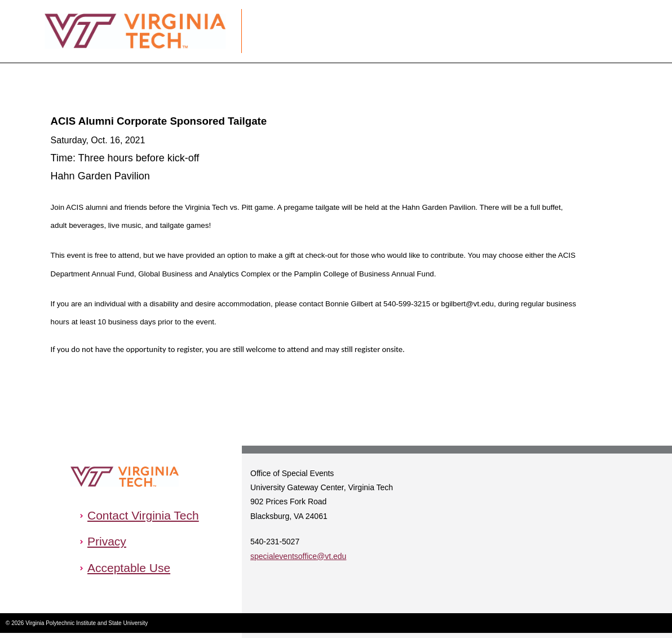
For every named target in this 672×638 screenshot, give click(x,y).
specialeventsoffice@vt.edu (298, 556)
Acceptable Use (129, 568)
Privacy (107, 541)
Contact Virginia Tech (143, 515)
